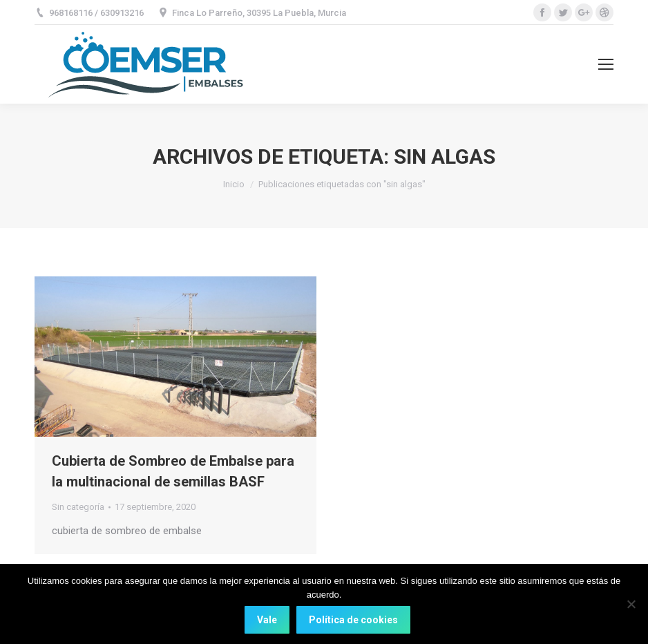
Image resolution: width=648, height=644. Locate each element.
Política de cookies (353, 620)
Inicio (234, 184)
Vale (267, 620)
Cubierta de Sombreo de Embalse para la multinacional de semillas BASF (173, 471)
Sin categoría (78, 507)
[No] (631, 604)
